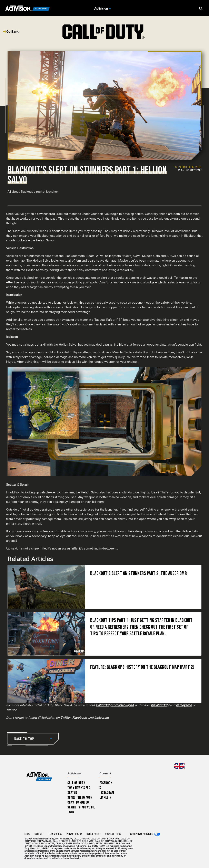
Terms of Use (55, 834)
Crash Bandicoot (79, 802)
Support (39, 834)
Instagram (107, 793)
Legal (27, 834)
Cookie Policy (94, 834)
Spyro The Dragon (80, 798)
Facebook (106, 783)
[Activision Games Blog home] (39, 777)
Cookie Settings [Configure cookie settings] (113, 834)
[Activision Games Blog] (28, 9)
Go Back (11, 32)
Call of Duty (76, 783)
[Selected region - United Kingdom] (179, 766)
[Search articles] (201, 8)
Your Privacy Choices (141, 834)
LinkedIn (105, 798)
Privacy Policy (74, 834)
